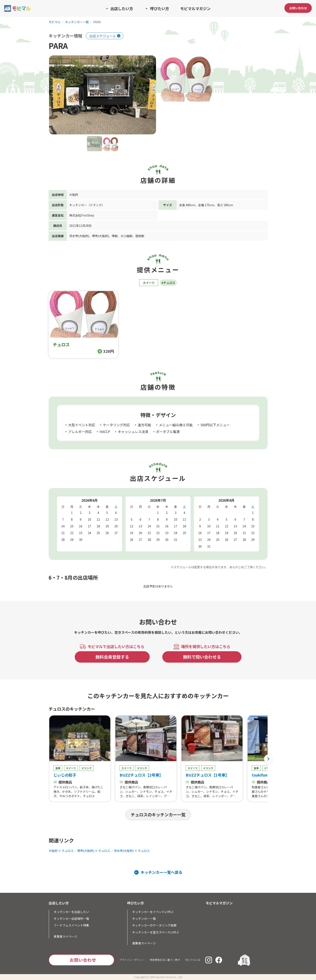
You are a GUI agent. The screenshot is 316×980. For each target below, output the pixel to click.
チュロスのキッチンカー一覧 (158, 815)
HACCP (105, 432)
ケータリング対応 (116, 425)
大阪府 (74, 195)
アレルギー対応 (80, 432)
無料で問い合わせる (202, 657)
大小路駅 (127, 236)
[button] (268, 759)
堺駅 (115, 236)
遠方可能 (144, 425)
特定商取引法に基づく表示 (165, 960)
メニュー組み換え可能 (176, 425)
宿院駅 (140, 236)
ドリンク (87, 768)
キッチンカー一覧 (77, 22)
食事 (58, 768)
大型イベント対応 (82, 425)
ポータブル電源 (168, 432)
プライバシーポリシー (132, 960)
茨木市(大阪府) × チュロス (132, 851)
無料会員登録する (112, 657)
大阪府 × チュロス (61, 851)
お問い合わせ (298, 8)
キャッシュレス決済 (133, 432)
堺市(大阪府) (100, 236)
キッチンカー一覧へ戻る (161, 872)
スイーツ (149, 283)
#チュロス (168, 283)
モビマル (55, 22)
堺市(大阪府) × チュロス (94, 851)
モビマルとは (193, 960)
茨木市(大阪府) (79, 236)
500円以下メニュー (215, 425)
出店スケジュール (103, 36)
